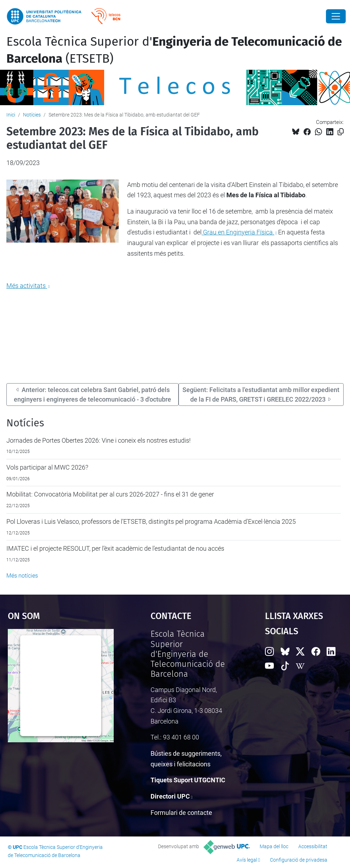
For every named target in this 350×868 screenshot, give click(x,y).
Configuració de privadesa (299, 860)
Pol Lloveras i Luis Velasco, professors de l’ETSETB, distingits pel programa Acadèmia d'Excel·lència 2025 (151, 521)
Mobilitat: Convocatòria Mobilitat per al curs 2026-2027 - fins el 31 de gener (110, 494)
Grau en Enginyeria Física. (238, 232)
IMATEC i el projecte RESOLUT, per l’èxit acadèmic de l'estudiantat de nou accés (115, 548)
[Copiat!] (341, 132)
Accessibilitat (313, 846)
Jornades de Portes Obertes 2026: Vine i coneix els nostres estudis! (98, 440)
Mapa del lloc (274, 846)
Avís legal (247, 860)
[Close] (336, 16)
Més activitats (27, 286)
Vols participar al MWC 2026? (47, 467)
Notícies (32, 115)
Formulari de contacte (181, 813)
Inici (11, 115)
